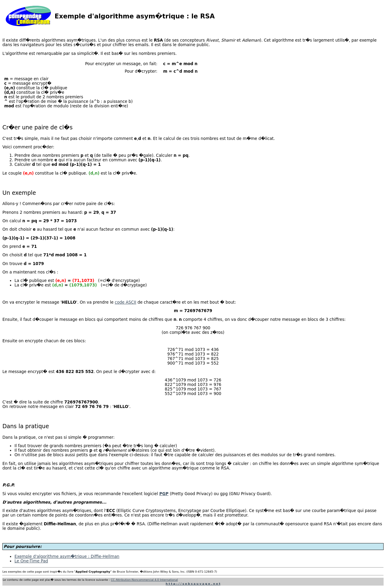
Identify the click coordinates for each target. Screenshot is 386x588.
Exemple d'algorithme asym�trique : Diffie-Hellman (67, 556)
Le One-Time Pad (31, 561)
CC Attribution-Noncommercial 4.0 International (144, 580)
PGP (164, 494)
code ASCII (126, 302)
